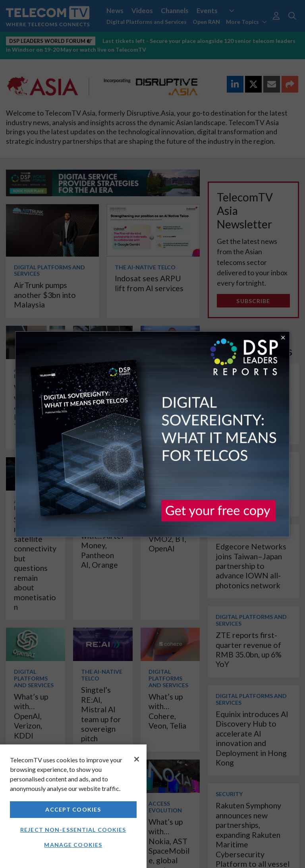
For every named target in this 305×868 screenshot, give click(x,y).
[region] (73, 806)
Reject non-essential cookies (73, 830)
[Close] (137, 759)
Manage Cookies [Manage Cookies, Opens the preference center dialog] (73, 845)
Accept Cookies (73, 809)
